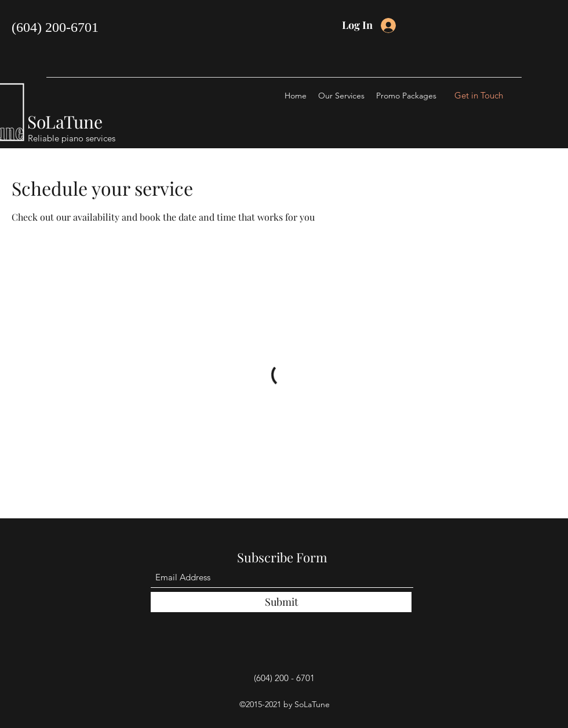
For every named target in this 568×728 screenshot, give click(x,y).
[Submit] (281, 602)
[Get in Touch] (479, 96)
